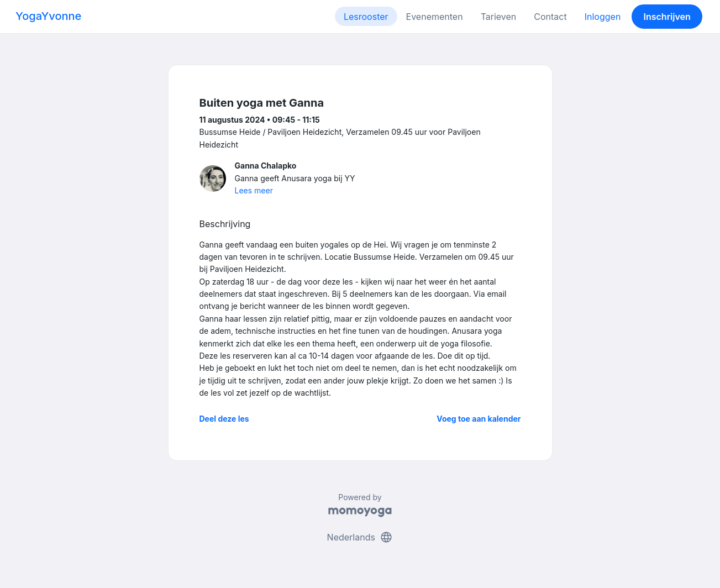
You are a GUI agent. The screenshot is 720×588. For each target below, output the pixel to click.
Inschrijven (667, 17)
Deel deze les (224, 419)
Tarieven (499, 17)
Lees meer (254, 190)
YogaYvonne (48, 16)
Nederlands (360, 537)
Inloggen (603, 17)
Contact (550, 17)
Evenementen (435, 17)
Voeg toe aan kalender (479, 419)
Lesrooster (366, 17)
